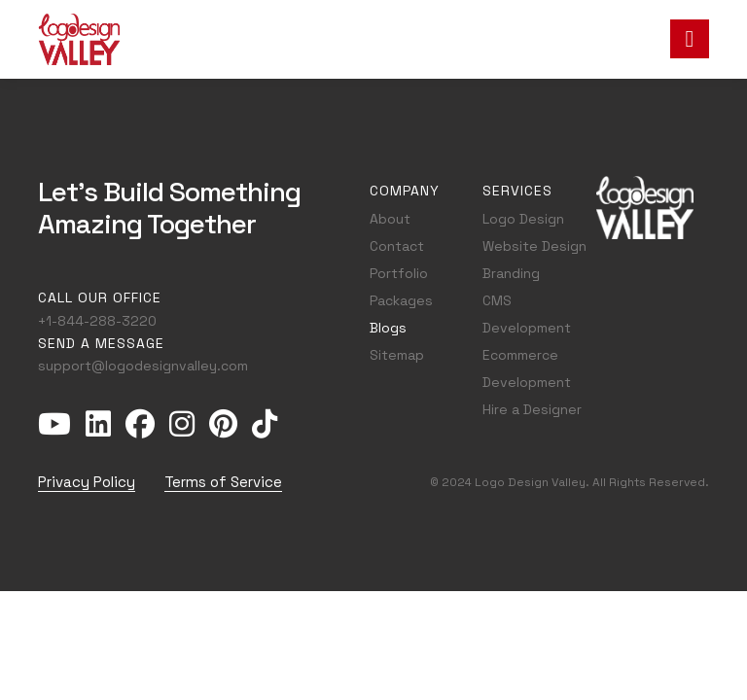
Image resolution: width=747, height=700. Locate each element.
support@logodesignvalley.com (143, 366)
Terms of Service (223, 482)
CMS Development (527, 314)
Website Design (534, 246)
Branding (511, 273)
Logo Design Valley (530, 482)
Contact (397, 246)
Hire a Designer (532, 409)
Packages (401, 300)
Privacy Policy (87, 482)
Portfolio (399, 273)
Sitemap (397, 355)
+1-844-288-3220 (97, 321)
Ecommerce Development (527, 368)
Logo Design (523, 219)
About (390, 219)
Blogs (388, 328)
